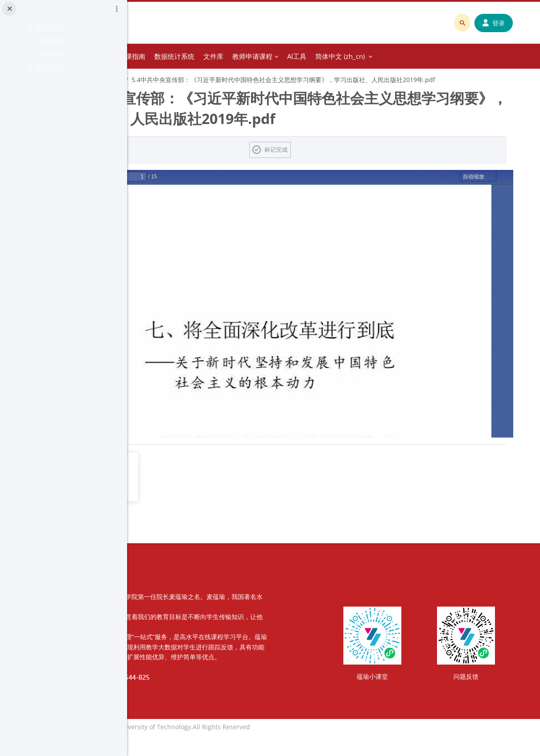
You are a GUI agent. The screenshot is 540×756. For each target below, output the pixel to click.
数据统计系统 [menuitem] (295, 56)
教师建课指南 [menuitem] (246, 56)
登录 (500, 23)
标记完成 (339, 161)
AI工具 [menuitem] (417, 56)
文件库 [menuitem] (334, 56)
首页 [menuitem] (169, 56)
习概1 (156, 80)
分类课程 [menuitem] (198, 56)
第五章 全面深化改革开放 (208, 80)
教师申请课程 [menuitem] (373, 56)
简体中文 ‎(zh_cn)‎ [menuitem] (460, 56)
